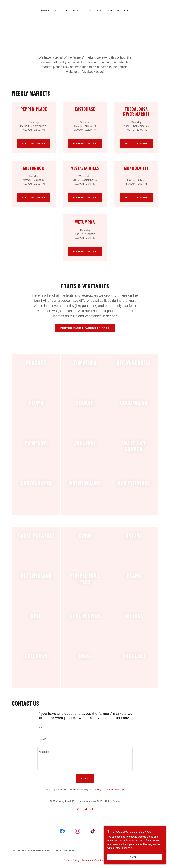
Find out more (34, 144)
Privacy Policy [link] (96, 790)
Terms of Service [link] (112, 790)
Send (85, 779)
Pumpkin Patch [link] (100, 11)
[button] (123, 11)
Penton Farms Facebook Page (85, 328)
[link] (62, 832)
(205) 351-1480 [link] (85, 809)
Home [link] (45, 11)
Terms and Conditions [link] (94, 860)
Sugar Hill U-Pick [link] (69, 11)
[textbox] (85, 728)
